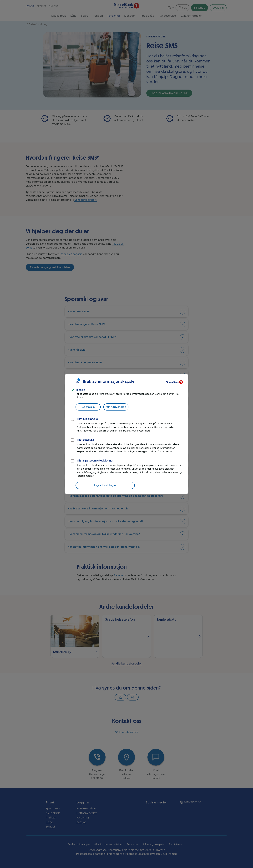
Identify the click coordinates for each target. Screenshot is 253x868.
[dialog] (126, 434)
